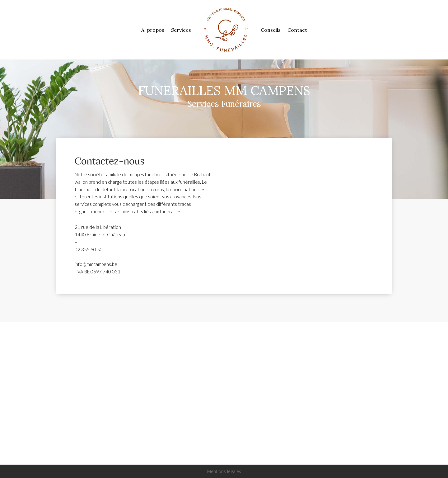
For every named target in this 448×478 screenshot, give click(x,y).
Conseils (271, 30)
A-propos (153, 30)
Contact (297, 30)
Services (181, 30)
